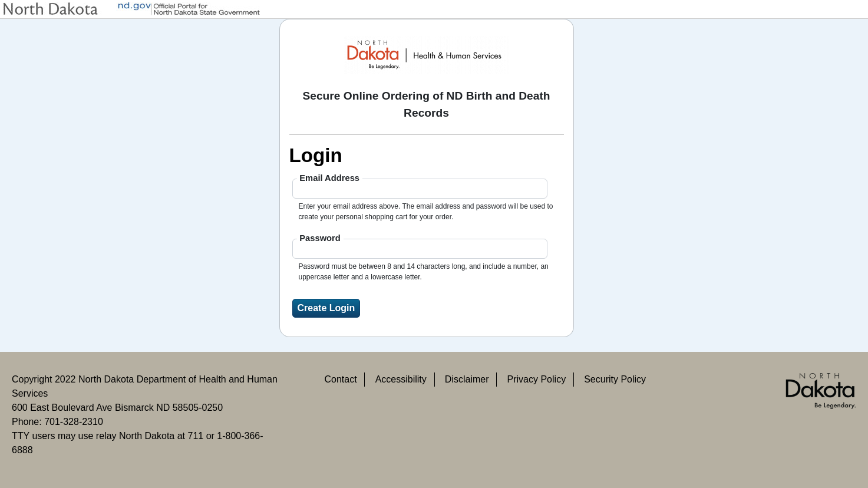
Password (320, 238)
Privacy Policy (537, 379)
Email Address (329, 178)
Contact (340, 379)
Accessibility (401, 379)
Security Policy (615, 379)
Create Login (326, 308)
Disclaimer (467, 379)
